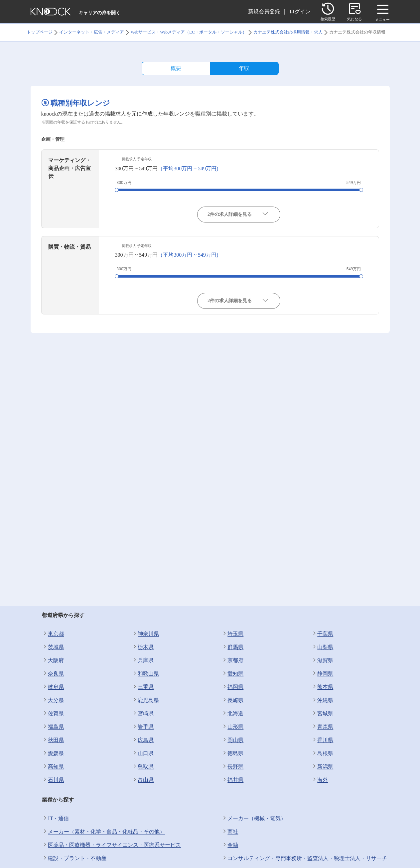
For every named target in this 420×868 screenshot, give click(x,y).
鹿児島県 (145, 700)
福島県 (53, 727)
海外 (320, 780)
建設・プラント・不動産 (74, 858)
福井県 (232, 780)
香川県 (322, 740)
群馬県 (232, 647)
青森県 (322, 727)
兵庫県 (143, 660)
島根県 (322, 753)
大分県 (53, 700)
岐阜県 (53, 687)
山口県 (143, 753)
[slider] (117, 190)
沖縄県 (322, 700)
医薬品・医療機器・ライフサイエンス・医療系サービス (111, 845)
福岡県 (232, 687)
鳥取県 (143, 767)
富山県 (143, 780)
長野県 (232, 767)
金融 (230, 845)
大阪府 (53, 660)
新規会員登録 (264, 11)
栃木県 (143, 647)
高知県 (53, 767)
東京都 (53, 634)
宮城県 (322, 714)
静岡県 (322, 674)
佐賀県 (53, 714)
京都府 (232, 660)
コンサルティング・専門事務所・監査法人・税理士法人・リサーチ (304, 858)
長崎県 (232, 700)
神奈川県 (145, 634)
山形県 (232, 727)
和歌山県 (145, 674)
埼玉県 (232, 634)
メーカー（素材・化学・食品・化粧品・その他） (103, 832)
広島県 (143, 740)
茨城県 (53, 647)
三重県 (143, 687)
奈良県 (53, 674)
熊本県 (322, 687)
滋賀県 (322, 660)
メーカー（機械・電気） (254, 819)
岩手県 (143, 727)
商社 (230, 832)
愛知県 (232, 674)
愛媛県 (53, 753)
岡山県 (232, 740)
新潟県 (322, 767)
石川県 (53, 780)
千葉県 (322, 634)
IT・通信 (55, 819)
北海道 (232, 714)
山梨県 (322, 647)
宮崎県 (143, 714)
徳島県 (232, 753)
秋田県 (53, 740)
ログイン (300, 11)
